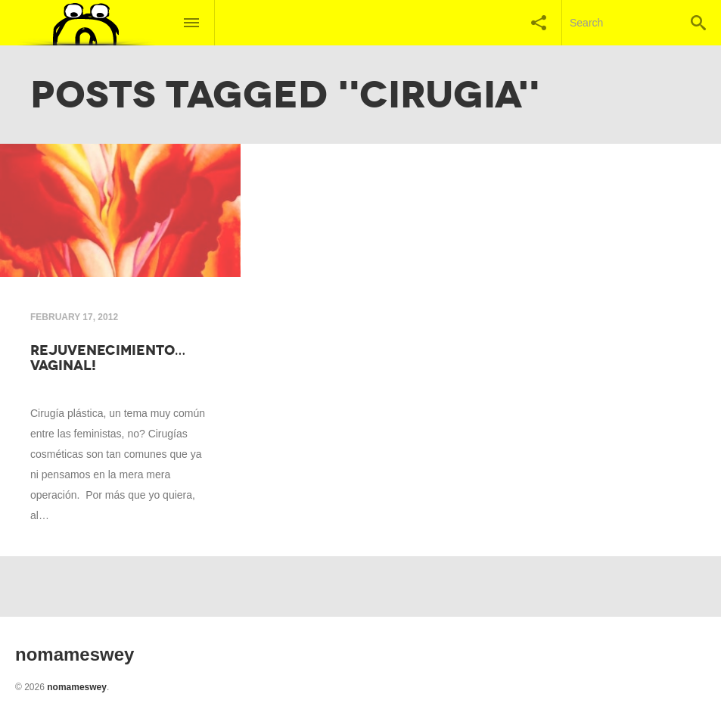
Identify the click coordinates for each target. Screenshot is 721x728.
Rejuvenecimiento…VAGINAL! (108, 358)
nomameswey (77, 687)
